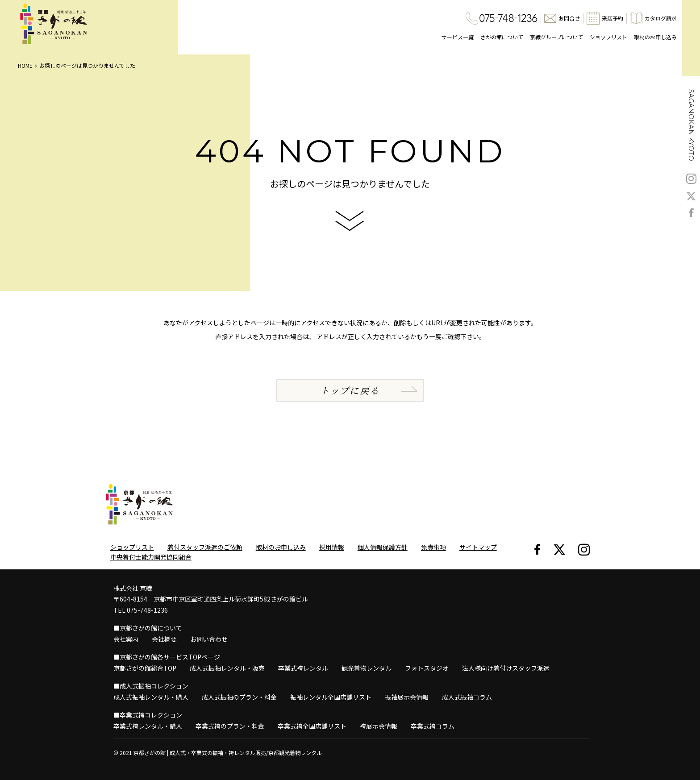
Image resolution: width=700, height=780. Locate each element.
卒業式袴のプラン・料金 (230, 726)
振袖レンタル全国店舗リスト (331, 697)
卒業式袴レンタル (303, 668)
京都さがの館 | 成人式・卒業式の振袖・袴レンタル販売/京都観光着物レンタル (228, 753)
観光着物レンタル (367, 668)
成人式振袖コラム (467, 697)
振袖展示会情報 (407, 697)
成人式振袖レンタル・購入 (151, 697)
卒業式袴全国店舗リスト (312, 726)
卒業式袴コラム (433, 726)
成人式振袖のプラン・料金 (239, 697)
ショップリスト (608, 37)
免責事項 (433, 547)
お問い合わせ (209, 639)
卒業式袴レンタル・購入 (148, 726)
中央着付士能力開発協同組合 (151, 557)
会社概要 (164, 639)
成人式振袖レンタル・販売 (227, 668)
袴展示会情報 (379, 726)
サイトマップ (478, 547)
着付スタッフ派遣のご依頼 (205, 547)
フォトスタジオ (427, 668)
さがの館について (502, 37)
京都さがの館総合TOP (145, 668)
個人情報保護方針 (383, 547)
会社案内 (126, 639)
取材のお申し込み (655, 37)
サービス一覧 (458, 37)
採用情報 (332, 547)
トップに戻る (350, 390)
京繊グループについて (556, 37)
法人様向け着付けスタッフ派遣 (506, 668)
